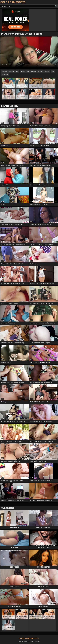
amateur (11, 71)
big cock (33, 71)
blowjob (4, 71)
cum (53, 71)
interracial (5, 75)
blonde (23, 71)
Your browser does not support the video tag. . (29, 53)
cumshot (40, 71)
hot (28, 71)
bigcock (47, 71)
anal (17, 71)
